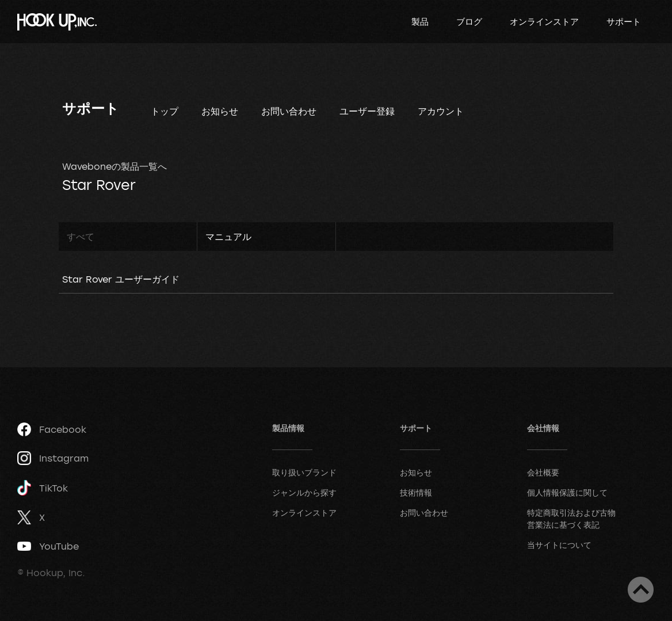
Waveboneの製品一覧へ (114, 166)
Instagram (53, 458)
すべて (81, 237)
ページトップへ (641, 590)
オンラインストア (544, 21)
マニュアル (228, 237)
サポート (624, 21)
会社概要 (543, 472)
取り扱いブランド (304, 472)
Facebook (52, 429)
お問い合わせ (289, 111)
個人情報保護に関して (567, 492)
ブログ (469, 21)
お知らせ (220, 111)
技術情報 (416, 492)
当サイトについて (559, 545)
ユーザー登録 (367, 111)
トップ (165, 111)
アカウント (441, 111)
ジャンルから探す (304, 492)
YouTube (48, 546)
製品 (420, 21)
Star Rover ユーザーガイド (121, 279)
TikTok (43, 488)
